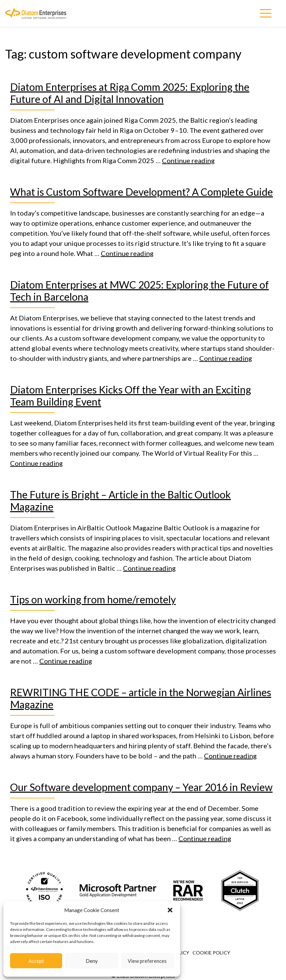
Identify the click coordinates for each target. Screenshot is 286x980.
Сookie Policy (211, 953)
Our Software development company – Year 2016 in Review (141, 787)
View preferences (147, 961)
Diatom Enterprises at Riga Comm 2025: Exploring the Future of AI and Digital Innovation (130, 93)
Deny (92, 961)
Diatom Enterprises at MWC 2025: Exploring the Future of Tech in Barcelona (139, 291)
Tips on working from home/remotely (93, 599)
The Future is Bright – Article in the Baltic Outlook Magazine (120, 500)
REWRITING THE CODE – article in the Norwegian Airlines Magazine (141, 698)
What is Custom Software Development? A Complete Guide (141, 192)
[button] (170, 910)
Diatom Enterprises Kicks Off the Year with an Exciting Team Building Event (131, 395)
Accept (36, 961)
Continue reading (188, 160)
